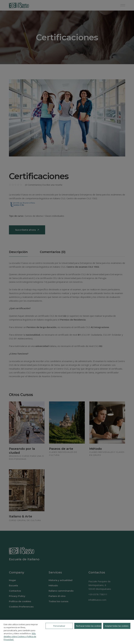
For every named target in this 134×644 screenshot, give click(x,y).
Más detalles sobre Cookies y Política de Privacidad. (20, 636)
